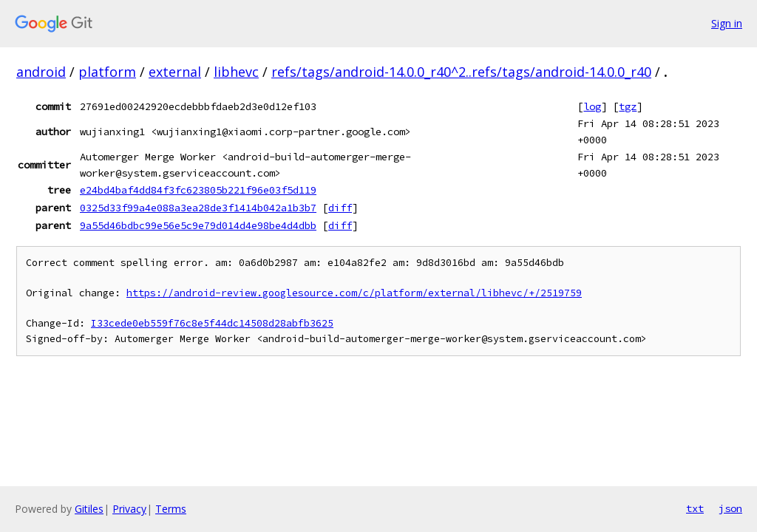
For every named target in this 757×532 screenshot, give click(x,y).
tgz (628, 106)
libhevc (236, 72)
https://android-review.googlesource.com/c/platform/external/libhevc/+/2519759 (354, 293)
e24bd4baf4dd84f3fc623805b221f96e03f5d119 (198, 190)
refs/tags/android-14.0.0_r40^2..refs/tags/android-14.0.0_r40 (461, 72)
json (730, 508)
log (592, 106)
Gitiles (89, 509)
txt (695, 508)
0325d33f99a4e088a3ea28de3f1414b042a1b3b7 (198, 208)
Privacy (129, 509)
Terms (171, 509)
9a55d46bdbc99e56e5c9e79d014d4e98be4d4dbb (198, 225)
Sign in (727, 23)
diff (340, 208)
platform (107, 72)
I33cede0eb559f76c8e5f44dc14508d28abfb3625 (212, 323)
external (175, 72)
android (41, 72)
